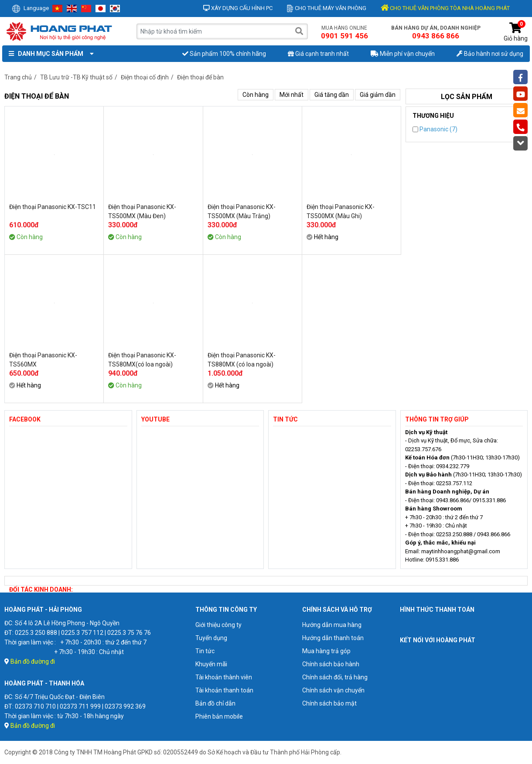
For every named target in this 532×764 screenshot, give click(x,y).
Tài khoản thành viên (224, 677)
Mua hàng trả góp (326, 651)
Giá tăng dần (332, 95)
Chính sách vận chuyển (333, 690)
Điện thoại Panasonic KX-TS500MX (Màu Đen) (142, 211)
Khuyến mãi (211, 664)
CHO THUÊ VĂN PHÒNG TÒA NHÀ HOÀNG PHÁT (445, 8)
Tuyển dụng (211, 638)
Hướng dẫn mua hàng (332, 625)
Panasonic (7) (435, 129)
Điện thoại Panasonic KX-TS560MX (43, 360)
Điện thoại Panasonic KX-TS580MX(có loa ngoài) (142, 360)
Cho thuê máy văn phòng (327, 8)
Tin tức (205, 651)
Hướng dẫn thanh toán (333, 638)
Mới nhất (292, 95)
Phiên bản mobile (219, 716)
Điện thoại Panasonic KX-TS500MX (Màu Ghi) (341, 211)
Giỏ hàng (516, 32)
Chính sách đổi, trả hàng (335, 677)
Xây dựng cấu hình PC (238, 8)
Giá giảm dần (378, 95)
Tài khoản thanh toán (224, 690)
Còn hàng (256, 95)
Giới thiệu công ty (218, 625)
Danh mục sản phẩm (49, 54)
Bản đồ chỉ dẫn (215, 703)
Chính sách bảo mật (329, 703)
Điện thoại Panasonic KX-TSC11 (53, 207)
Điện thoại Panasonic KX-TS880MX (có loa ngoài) (242, 360)
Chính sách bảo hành (331, 664)
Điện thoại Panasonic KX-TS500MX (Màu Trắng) (242, 211)
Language (30, 8)
